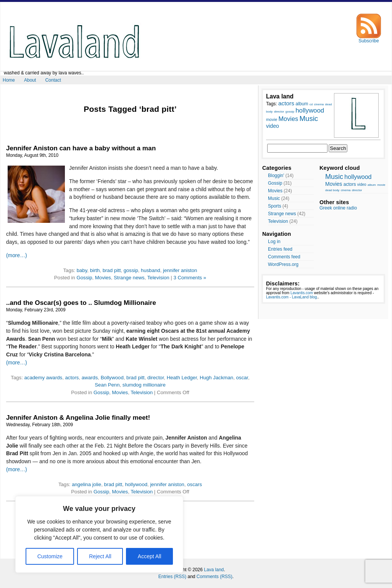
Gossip (84, 278)
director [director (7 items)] (279, 112)
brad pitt (112, 270)
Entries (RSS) (172, 577)
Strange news (129, 278)
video (362, 184)
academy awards (44, 378)
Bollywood (112, 378)
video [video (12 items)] (273, 126)
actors (72, 378)
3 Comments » (190, 278)
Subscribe (369, 39)
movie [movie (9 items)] (272, 119)
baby (82, 270)
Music (274, 198)
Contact (53, 80)
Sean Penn (107, 385)
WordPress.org (283, 264)
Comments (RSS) (215, 577)
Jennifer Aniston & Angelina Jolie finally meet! (78, 417)
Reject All (100, 556)
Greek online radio (338, 208)
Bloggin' (276, 176)
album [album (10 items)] (302, 104)
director (156, 378)
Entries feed (280, 249)
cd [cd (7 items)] (311, 104)
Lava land (214, 570)
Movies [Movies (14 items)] (289, 119)
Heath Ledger (182, 378)
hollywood (136, 484)
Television (158, 278)
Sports (275, 206)
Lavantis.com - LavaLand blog (291, 297)
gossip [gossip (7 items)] (290, 112)
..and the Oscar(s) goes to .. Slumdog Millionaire (81, 303)
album (372, 185)
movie (381, 185)
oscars (194, 484)
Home (9, 80)
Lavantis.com (302, 293)
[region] (99, 534)
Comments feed (284, 257)
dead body (332, 190)
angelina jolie (86, 484)
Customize (50, 556)
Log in (274, 242)
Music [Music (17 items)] (309, 118)
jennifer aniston (180, 270)
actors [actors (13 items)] (286, 103)
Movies (103, 278)
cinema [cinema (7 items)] (319, 104)
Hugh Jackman (216, 378)
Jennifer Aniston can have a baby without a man (81, 148)
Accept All (149, 556)
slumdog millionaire (144, 385)
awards (90, 378)
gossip (131, 270)
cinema (346, 190)
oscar (242, 378)
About (30, 80)
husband (151, 270)
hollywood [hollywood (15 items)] (310, 110)
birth (95, 270)
